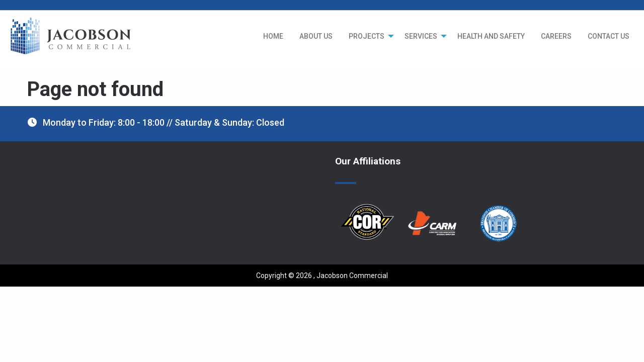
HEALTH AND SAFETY (491, 36)
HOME (273, 36)
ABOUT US (316, 36)
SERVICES (421, 36)
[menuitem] (273, 36)
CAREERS (556, 36)
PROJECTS (367, 36)
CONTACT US (609, 36)
